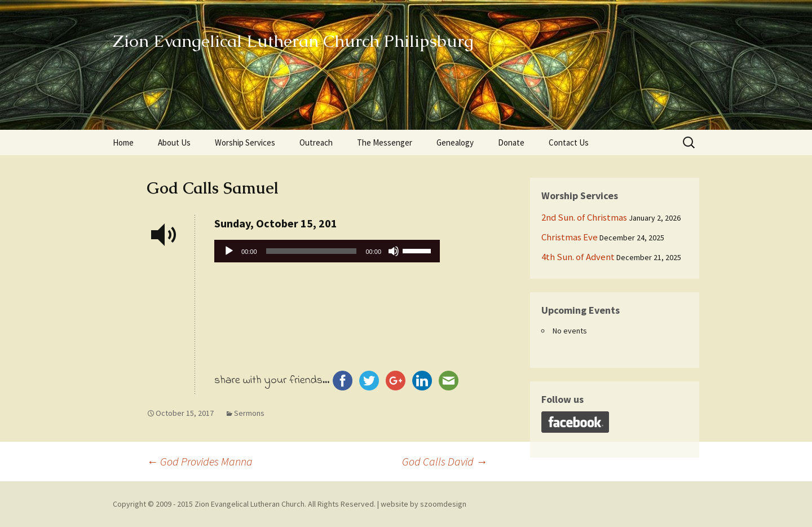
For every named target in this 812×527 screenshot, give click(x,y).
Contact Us (569, 142)
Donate (511, 142)
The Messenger (385, 142)
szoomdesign (443, 504)
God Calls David (445, 461)
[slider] (312, 251)
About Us (174, 142)
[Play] (229, 251)
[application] (327, 254)
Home (123, 142)
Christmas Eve (570, 237)
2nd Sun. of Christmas (584, 217)
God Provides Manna (200, 461)
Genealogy (455, 142)
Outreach (316, 142)
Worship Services (245, 142)
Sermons (249, 413)
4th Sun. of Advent (578, 257)
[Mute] (394, 251)
